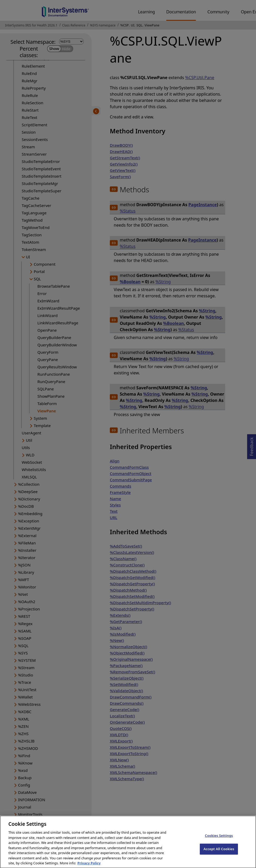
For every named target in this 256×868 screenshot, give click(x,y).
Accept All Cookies (219, 853)
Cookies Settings (219, 839)
